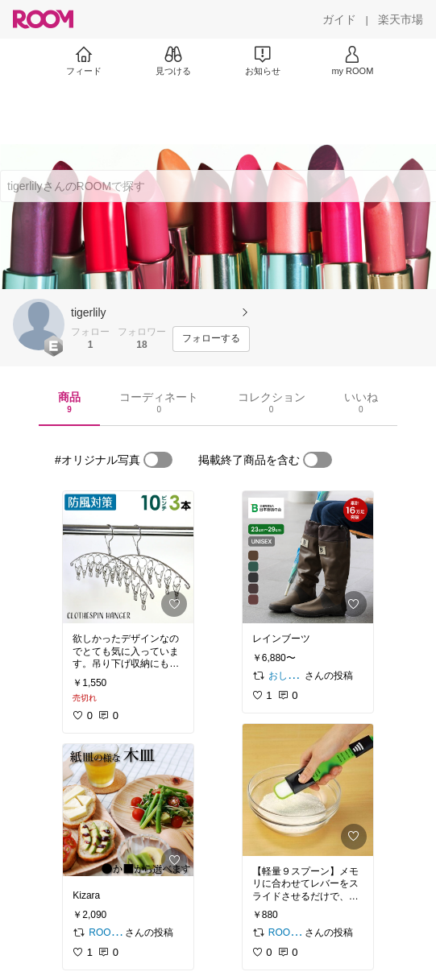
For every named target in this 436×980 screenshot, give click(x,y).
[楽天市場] (401, 19)
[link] (128, 557)
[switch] (158, 460)
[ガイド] (339, 19)
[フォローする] (211, 339)
